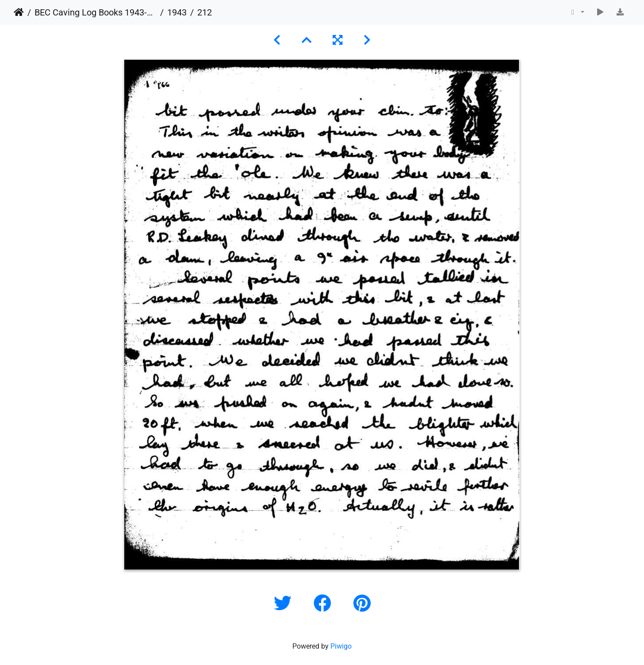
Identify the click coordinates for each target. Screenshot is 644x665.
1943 (177, 12)
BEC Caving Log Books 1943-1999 (96, 12)
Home (19, 12)
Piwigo (341, 646)
